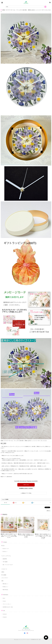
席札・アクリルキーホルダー (8, 565)
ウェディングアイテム (6, 556)
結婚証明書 (5, 559)
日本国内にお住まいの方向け (26, 488)
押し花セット (5, 552)
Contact (4, 601)
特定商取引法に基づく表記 (8, 607)
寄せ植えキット (5, 587)
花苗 (2, 581)
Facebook (5, 614)
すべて (6, 503)
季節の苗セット (5, 584)
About (4, 598)
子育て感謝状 (5, 562)
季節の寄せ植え (5, 590)
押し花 (3, 546)
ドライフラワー (5, 578)
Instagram (5, 617)
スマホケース (4, 569)
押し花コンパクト (6, 549)
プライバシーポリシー (7, 604)
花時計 (3, 572)
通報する (48, 511)
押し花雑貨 (4, 575)
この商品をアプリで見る (26, 493)
